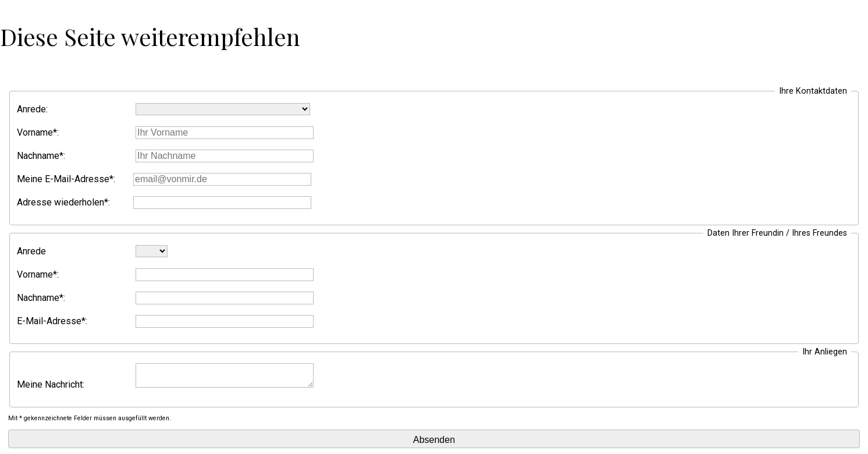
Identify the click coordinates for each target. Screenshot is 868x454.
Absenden (434, 440)
